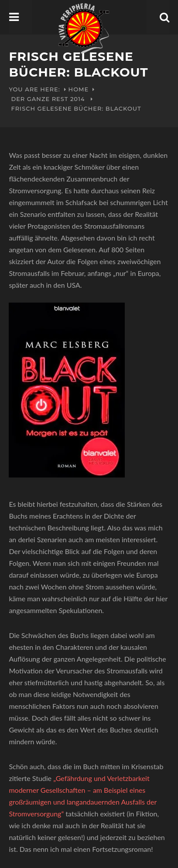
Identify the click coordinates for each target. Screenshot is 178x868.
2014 (78, 99)
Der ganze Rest (39, 99)
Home (79, 89)
